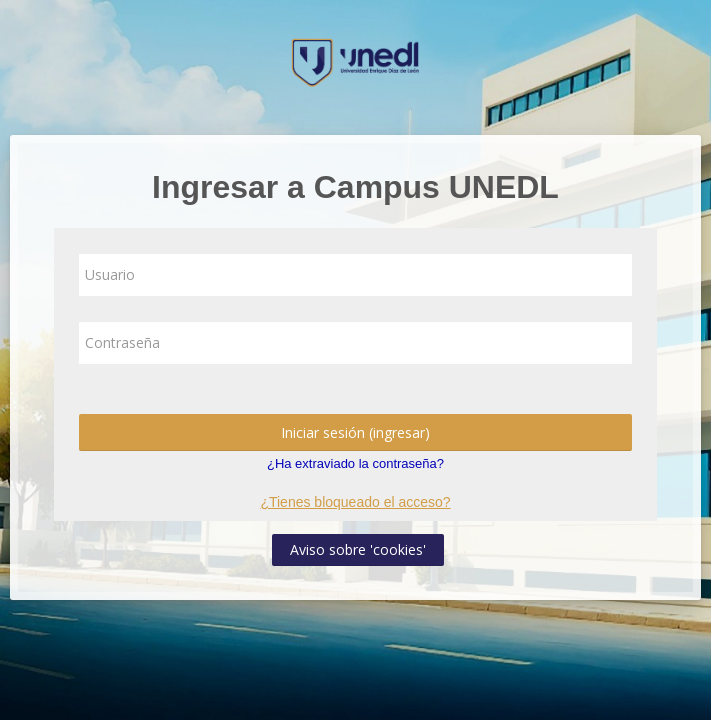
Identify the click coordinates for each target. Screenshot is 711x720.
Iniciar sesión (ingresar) (355, 432)
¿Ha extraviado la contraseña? (355, 463)
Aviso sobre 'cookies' (358, 549)
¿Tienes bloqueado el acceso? (355, 502)
